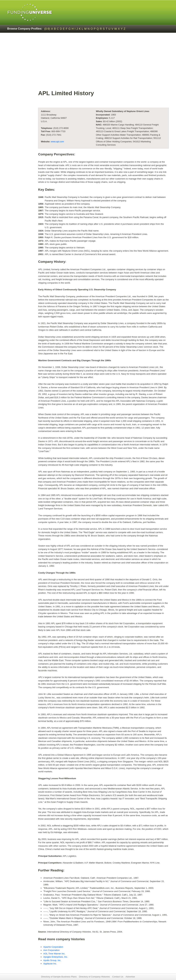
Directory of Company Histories (94, 977)
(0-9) (47, 29)
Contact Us (118, 977)
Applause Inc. (50, 964)
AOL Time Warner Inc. (54, 954)
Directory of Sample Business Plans (59, 977)
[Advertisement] (103, 63)
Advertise (130, 977)
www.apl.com (57, 142)
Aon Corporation (51, 950)
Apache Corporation (53, 947)
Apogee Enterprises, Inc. (56, 957)
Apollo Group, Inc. (52, 960)
